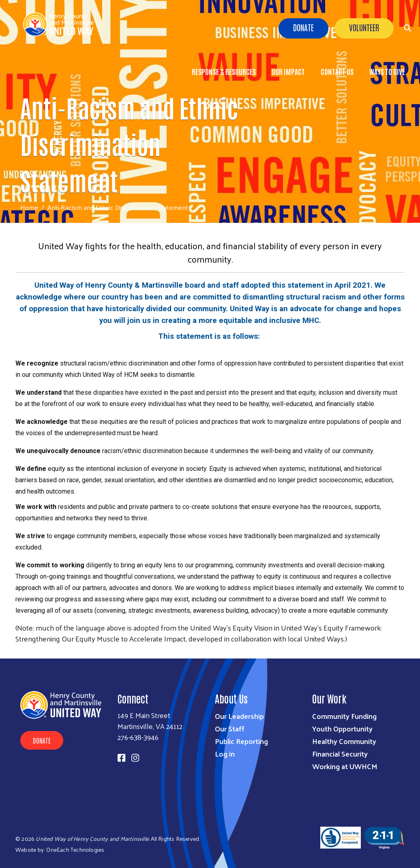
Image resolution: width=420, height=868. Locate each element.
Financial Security (340, 754)
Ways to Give (387, 71)
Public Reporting (241, 741)
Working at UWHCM (345, 766)
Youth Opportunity (342, 728)
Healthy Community (344, 741)
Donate (303, 27)
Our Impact (288, 71)
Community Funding (344, 716)
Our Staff (230, 728)
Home (29, 207)
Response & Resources (224, 71)
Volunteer (364, 27)
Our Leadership (239, 716)
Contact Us (337, 71)
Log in (225, 754)
